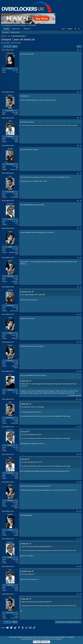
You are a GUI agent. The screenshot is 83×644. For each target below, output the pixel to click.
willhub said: (25, 381)
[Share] (78, 50)
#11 (80, 342)
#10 (80, 314)
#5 (81, 173)
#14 (80, 427)
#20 (80, 594)
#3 (81, 118)
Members (27, 29)
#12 (80, 371)
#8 (81, 258)
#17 (80, 511)
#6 (81, 201)
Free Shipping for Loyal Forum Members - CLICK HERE (19, 25)
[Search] (79, 29)
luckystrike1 (7, 43)
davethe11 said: (26, 292)
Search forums (15, 32)
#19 (80, 566)
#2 (81, 92)
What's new (16, 29)
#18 (80, 539)
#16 (80, 482)
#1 (81, 50)
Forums (6, 29)
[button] (21, 29)
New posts (5, 32)
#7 (81, 228)
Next (14, 46)
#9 (81, 287)
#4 (81, 146)
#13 (80, 399)
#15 (80, 454)
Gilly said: (24, 431)
